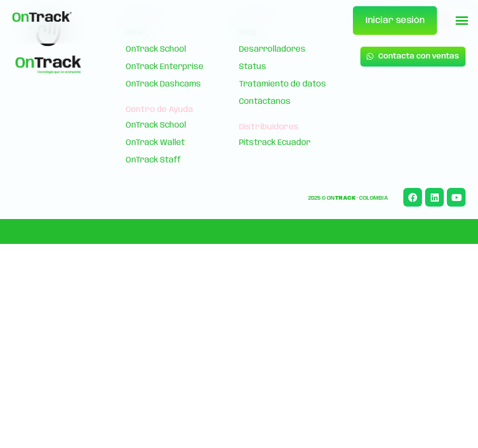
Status (253, 67)
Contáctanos (265, 102)
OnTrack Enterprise (165, 67)
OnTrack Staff (153, 160)
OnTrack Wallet (155, 143)
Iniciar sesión (395, 21)
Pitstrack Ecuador (275, 143)
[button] (462, 20)
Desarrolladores (272, 49)
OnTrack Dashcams (163, 84)
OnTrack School (156, 49)
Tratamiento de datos (283, 84)
